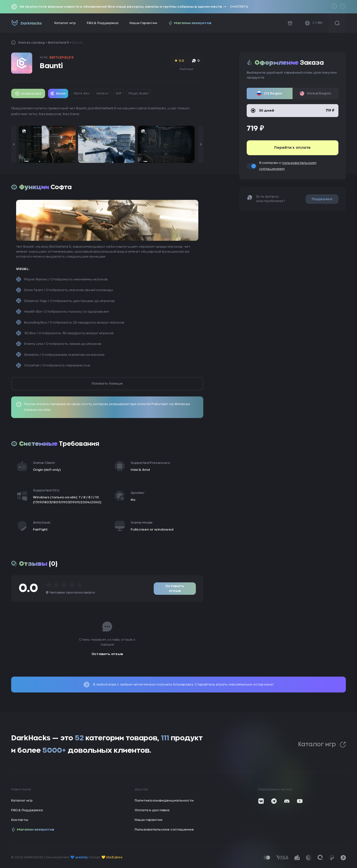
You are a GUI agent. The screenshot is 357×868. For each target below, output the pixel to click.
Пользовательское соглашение (164, 830)
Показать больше (107, 384)
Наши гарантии (149, 820)
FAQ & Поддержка (103, 23)
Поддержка (322, 199)
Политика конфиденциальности (164, 801)
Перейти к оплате (292, 148)
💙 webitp (79, 857)
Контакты (20, 820)
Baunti (78, 43)
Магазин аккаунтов (190, 23)
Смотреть (239, 7)
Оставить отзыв (175, 589)
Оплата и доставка (152, 810)
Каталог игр (65, 23)
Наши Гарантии (143, 23)
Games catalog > (33, 43)
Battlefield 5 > (60, 43)
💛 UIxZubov (112, 857)
